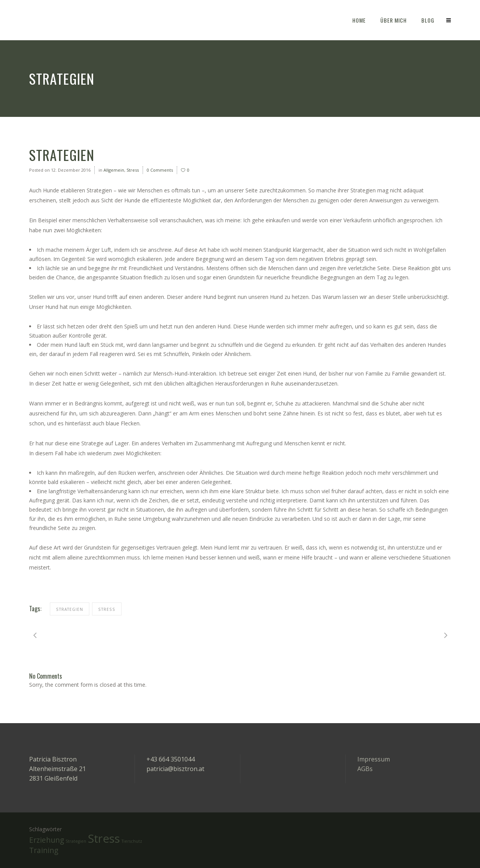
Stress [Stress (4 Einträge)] (104, 838)
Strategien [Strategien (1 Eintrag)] (76, 841)
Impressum (374, 759)
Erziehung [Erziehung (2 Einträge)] (47, 840)
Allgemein (114, 170)
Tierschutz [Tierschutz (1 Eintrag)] (132, 841)
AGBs (365, 769)
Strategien (70, 609)
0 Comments (160, 170)
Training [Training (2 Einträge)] (44, 850)
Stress (133, 170)
